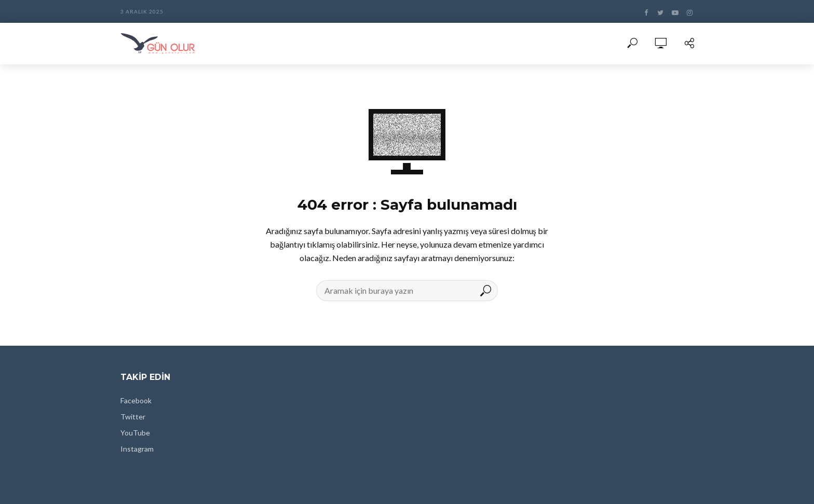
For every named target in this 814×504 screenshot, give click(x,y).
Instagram (137, 449)
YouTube (135, 433)
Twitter (133, 417)
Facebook (136, 400)
